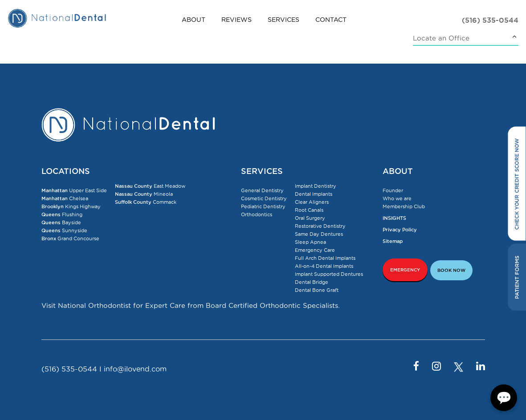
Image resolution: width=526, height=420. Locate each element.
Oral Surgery (310, 218)
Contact (331, 20)
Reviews (236, 20)
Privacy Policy (400, 230)
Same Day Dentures (319, 234)
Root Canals (309, 210)
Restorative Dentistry (320, 226)
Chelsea (65, 198)
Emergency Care (315, 250)
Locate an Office (441, 38)
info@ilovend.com (135, 369)
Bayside (61, 222)
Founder (393, 190)
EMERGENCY (405, 270)
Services (283, 20)
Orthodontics (257, 214)
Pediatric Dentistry (263, 206)
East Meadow (150, 186)
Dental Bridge (312, 282)
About (194, 20)
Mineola (144, 194)
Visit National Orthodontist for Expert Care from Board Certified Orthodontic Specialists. (191, 305)
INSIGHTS (394, 218)
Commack (146, 202)
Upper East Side (74, 190)
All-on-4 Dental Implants (324, 266)
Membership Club (404, 206)
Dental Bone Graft (317, 290)
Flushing (62, 214)
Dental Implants (314, 194)
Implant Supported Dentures (329, 274)
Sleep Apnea (310, 242)
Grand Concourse (70, 238)
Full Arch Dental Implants (325, 258)
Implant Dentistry (316, 186)
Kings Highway (71, 206)
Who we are (397, 198)
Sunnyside (64, 230)
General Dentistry (262, 190)
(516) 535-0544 (490, 20)
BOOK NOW (451, 270)
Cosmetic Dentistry (264, 198)
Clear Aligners (312, 202)
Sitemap (393, 241)
